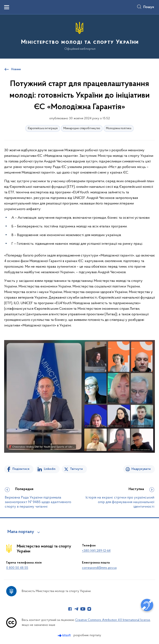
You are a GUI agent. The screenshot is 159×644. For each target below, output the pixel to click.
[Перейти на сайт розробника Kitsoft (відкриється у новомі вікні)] (65, 635)
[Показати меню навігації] (7, 7)
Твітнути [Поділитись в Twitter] (76, 469)
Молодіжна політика (119, 128)
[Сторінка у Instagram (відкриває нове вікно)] (89, 609)
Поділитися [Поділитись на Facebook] (21, 469)
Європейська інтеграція (43, 128)
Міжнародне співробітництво (82, 128)
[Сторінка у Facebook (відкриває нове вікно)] (70, 609)
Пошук (149, 7)
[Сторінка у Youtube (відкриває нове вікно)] (83, 609)
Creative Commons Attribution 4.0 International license (113, 620)
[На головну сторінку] (79, 36)
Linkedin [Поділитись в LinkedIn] (50, 469)
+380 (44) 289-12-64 (96, 551)
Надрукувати (141, 469)
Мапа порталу (21, 532)
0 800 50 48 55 (17, 568)
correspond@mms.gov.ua (99, 568)
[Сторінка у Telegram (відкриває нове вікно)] (76, 609)
